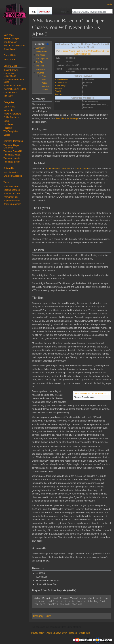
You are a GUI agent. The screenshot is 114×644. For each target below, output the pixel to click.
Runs (48, 616)
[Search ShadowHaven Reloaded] (90, 19)
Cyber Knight (61, 85)
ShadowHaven (62, 80)
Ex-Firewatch (61, 83)
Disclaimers (85, 633)
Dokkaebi (59, 94)
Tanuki (58, 91)
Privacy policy (38, 633)
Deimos (59, 88)
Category (38, 616)
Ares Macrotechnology (67, 118)
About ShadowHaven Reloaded (62, 633)
